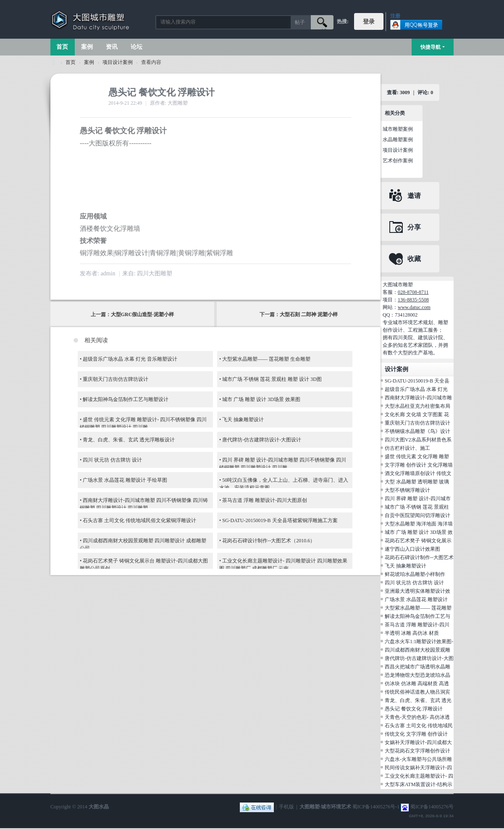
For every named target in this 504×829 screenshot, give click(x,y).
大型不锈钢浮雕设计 (407, 490)
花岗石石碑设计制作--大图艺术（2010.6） (269, 541)
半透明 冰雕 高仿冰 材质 (412, 633)
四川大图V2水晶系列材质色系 (418, 440)
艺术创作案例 (398, 161)
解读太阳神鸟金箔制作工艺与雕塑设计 (126, 399)
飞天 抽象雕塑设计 (243, 420)
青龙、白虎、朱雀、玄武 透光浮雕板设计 (129, 440)
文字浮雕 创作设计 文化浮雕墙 (419, 465)
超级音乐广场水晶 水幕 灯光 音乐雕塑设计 (130, 359)
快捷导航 (430, 47)
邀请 (414, 196)
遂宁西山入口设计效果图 (412, 549)
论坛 (136, 47)
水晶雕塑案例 (398, 140)
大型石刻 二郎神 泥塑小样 (309, 314)
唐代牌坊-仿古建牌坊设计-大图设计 (262, 440)
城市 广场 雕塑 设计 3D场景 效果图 (261, 399)
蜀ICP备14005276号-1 (376, 807)
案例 (87, 47)
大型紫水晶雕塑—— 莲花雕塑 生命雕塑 (266, 359)
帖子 (300, 22)
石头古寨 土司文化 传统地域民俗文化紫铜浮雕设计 (139, 520)
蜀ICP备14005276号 (432, 807)
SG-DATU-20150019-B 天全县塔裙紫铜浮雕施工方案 (280, 520)
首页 (62, 47)
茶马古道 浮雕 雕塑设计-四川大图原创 (265, 500)
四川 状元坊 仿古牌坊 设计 (112, 460)
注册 (395, 16)
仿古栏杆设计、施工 (407, 448)
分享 (414, 227)
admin (108, 273)
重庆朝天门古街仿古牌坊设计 (115, 379)
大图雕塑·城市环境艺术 (325, 807)
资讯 (112, 47)
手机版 (286, 807)
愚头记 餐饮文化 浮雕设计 (414, 709)
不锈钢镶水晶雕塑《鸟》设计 (417, 431)
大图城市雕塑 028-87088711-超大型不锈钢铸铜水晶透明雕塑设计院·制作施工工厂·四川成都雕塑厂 (54, 62)
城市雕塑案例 (398, 129)
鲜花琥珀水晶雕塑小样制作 (415, 574)
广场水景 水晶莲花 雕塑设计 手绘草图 (125, 480)
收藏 (414, 259)
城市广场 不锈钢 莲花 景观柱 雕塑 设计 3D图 (272, 379)
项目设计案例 (118, 62)
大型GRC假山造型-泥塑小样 (143, 314)
